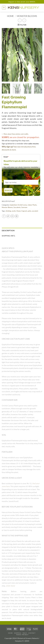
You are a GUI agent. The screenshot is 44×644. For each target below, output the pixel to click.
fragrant (24, 211)
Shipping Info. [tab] (9, 236)
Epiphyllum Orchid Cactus (18, 205)
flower (19, 211)
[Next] (41, 90)
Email (6, 157)
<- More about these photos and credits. (15, 134)
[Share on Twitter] (8, 216)
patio (29, 211)
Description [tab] (8, 230)
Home (10, 16)
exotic (14, 211)
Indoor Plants (32, 205)
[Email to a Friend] (12, 216)
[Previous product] (24, 20)
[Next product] (20, 20)
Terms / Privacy (22, 635)
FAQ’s (25, 633)
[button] (4, 8)
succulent (35, 211)
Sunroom (24, 207)
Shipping (18, 633)
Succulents (17, 207)
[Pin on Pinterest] (17, 216)
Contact (32, 633)
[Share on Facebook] (4, 216)
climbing (8, 211)
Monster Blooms (27, 16)
